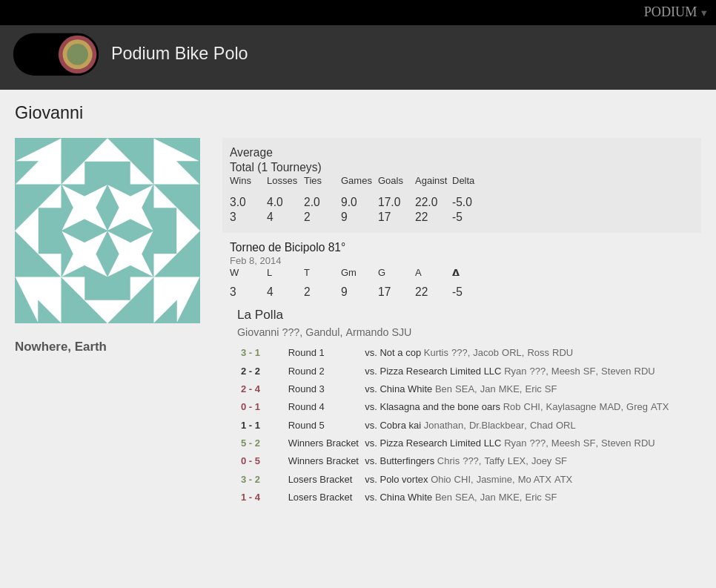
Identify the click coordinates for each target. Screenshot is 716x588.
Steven (616, 371)
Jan (488, 389)
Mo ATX (535, 480)
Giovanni (258, 332)
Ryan (515, 371)
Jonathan (444, 426)
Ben (444, 389)
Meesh (566, 371)
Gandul (322, 332)
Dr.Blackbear (497, 426)
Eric (533, 389)
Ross (538, 353)
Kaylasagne (571, 407)
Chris (448, 461)
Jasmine (494, 480)
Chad (541, 426)
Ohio (441, 480)
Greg (637, 407)
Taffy (494, 461)
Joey (541, 461)
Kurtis (436, 353)
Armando (367, 332)
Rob (512, 407)
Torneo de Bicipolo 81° (288, 247)
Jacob (486, 353)
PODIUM (671, 12)
